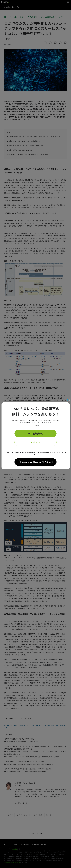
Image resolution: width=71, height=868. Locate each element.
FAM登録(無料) (35, 433)
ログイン (35, 442)
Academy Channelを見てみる (38, 462)
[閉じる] (68, 400)
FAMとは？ (35, 426)
